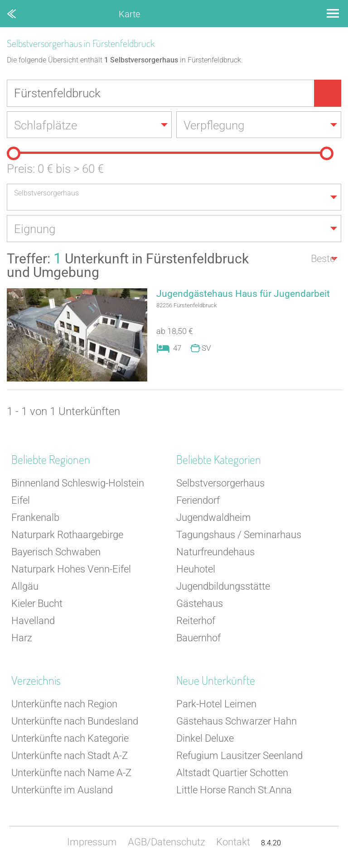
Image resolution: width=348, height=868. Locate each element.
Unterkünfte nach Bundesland (75, 722)
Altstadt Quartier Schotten (232, 774)
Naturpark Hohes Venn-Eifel (71, 570)
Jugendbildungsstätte (223, 587)
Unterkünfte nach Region (64, 705)
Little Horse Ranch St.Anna (234, 791)
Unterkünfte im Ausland (62, 791)
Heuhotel (196, 570)
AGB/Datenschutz (167, 843)
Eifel (21, 501)
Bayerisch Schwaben (56, 553)
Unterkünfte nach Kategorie (70, 739)
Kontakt (233, 843)
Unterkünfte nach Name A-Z (71, 774)
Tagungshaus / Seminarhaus (239, 536)
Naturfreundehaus (215, 553)
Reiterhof (196, 622)
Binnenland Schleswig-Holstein (78, 484)
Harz (22, 639)
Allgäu (25, 587)
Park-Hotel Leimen (216, 705)
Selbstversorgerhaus (220, 484)
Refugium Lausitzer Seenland (239, 756)
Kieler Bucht (37, 604)
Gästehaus (200, 604)
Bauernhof (198, 639)
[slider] (14, 154)
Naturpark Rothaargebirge (67, 536)
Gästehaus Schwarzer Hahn (237, 722)
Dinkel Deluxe (205, 739)
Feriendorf (198, 501)
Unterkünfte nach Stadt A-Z (70, 756)
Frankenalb (35, 518)
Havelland (33, 622)
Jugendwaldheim (214, 518)
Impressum (92, 843)
